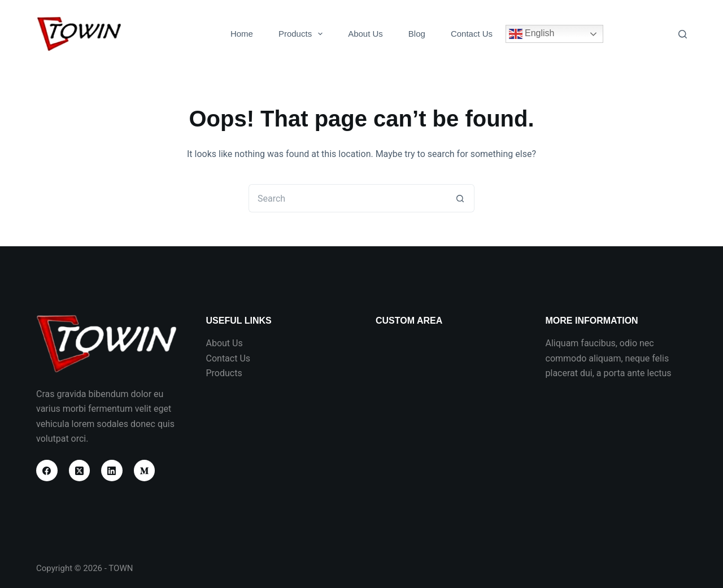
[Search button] (460, 198)
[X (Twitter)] (80, 471)
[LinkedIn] (112, 471)
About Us (365, 34)
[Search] (683, 34)
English (532, 34)
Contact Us (472, 34)
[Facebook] (47, 471)
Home (242, 34)
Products (303, 34)
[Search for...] (347, 198)
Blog (417, 34)
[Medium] (145, 471)
